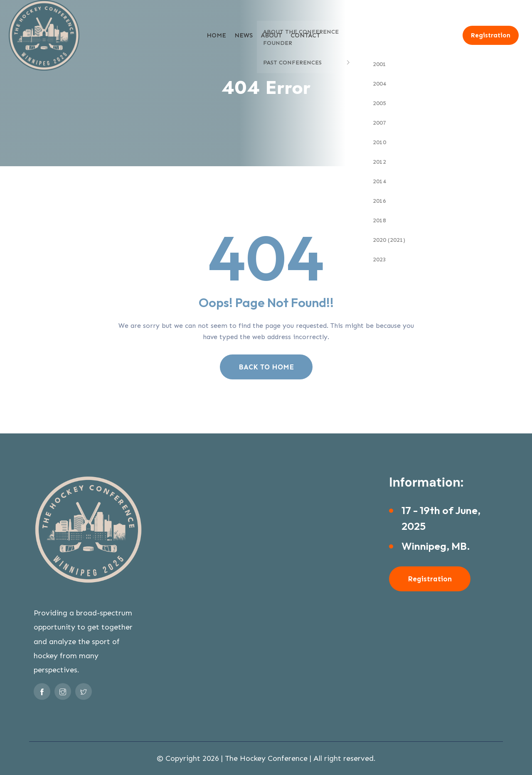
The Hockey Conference (266, 758)
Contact (305, 35)
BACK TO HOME (266, 367)
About (272, 35)
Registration (491, 35)
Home (216, 35)
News (244, 35)
